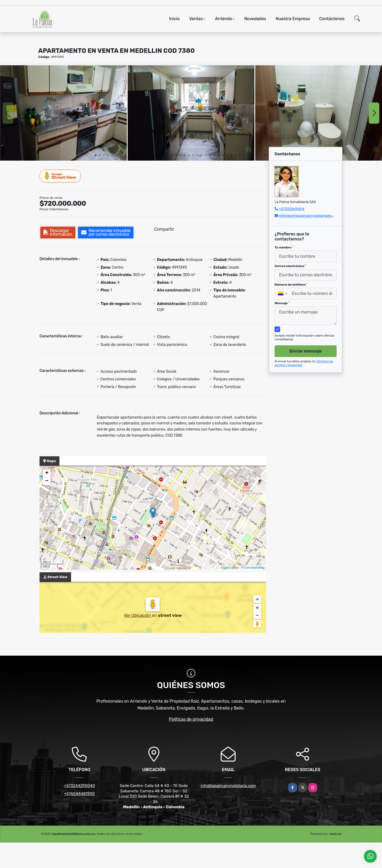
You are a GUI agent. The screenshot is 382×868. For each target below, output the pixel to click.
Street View (60, 176)
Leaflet (225, 568)
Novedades (255, 19)
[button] (95, 155)
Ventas (196, 19)
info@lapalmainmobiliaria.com (228, 786)
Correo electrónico (290, 266)
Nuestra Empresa (293, 19)
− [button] (47, 481)
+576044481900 (79, 794)
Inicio (174, 19)
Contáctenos (332, 19)
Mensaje (282, 303)
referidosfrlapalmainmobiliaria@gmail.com (312, 216)
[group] (63, 113)
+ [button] (47, 473)
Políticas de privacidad (191, 719)
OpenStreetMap (254, 568)
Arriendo (224, 19)
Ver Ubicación (138, 615)
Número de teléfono (291, 285)
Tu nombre (284, 247)
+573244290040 (79, 786)
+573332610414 (292, 209)
